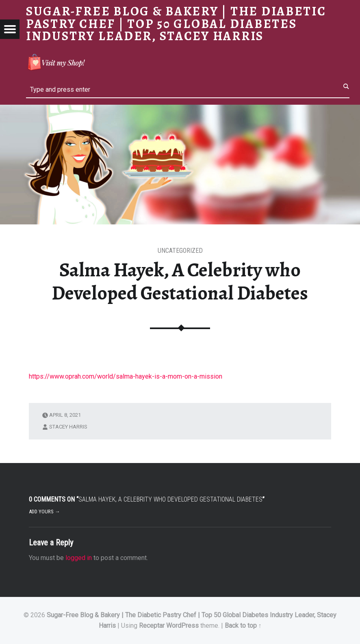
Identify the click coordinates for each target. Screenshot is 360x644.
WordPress (182, 626)
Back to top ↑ (243, 626)
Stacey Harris (68, 427)
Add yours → (44, 512)
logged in (79, 558)
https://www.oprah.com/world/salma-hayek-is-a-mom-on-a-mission (126, 376)
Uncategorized (180, 251)
